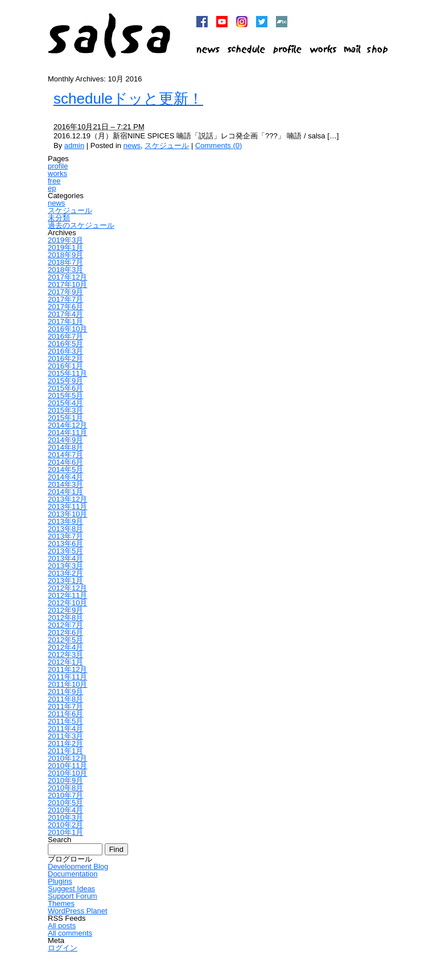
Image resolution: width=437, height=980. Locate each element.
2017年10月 (67, 284)
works (57, 173)
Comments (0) (218, 145)
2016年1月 (65, 366)
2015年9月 (65, 381)
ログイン (63, 948)
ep (52, 188)
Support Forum (73, 896)
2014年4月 (65, 477)
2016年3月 (65, 351)
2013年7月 (65, 536)
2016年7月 (65, 336)
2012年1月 (65, 662)
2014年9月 (65, 440)
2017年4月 (65, 314)
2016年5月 (65, 344)
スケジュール (167, 145)
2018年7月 (65, 262)
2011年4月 (65, 729)
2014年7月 (65, 455)
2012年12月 (67, 588)
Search (59, 840)
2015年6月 (65, 388)
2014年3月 (65, 484)
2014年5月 (65, 470)
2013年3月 (65, 566)
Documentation (73, 874)
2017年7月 (65, 299)
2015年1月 (65, 418)
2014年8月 (65, 447)
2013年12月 (67, 499)
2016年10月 (67, 329)
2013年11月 (67, 507)
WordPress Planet (78, 911)
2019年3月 (65, 240)
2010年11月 (67, 766)
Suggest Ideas (71, 889)
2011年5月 (65, 721)
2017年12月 (67, 277)
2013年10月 (67, 514)
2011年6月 (65, 714)
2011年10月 (67, 684)
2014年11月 (67, 432)
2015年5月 (65, 395)
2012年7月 (65, 625)
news (132, 145)
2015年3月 (65, 410)
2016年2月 (65, 358)
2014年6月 (65, 462)
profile (58, 166)
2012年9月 (65, 610)
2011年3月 (65, 736)
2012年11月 (67, 595)
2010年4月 (65, 810)
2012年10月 (67, 603)
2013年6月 (65, 544)
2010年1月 (65, 832)
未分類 (59, 218)
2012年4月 (65, 647)
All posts (62, 926)
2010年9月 (65, 780)
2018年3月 (65, 270)
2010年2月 (65, 825)
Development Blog (78, 866)
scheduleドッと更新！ (128, 99)
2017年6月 (65, 307)
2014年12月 (67, 425)
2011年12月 (67, 669)
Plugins (60, 881)
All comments (70, 933)
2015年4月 (65, 403)
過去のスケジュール (81, 225)
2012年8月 (65, 618)
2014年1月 (65, 492)
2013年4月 (65, 558)
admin (74, 145)
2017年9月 (65, 292)
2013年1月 (65, 581)
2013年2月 (65, 573)
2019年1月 (65, 247)
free (54, 181)
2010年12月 (67, 758)
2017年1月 (65, 321)
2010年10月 (67, 773)
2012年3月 (65, 655)
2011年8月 (65, 699)
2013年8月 (65, 529)
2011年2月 (65, 743)
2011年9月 (65, 692)
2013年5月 (65, 551)
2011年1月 (65, 751)
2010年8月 (65, 788)
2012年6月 (65, 632)
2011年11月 (67, 677)
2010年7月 (65, 795)
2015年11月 (67, 373)
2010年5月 (65, 803)
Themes (61, 903)
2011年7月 (65, 706)
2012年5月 (65, 640)
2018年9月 (65, 255)
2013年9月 (65, 521)
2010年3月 (65, 817)
